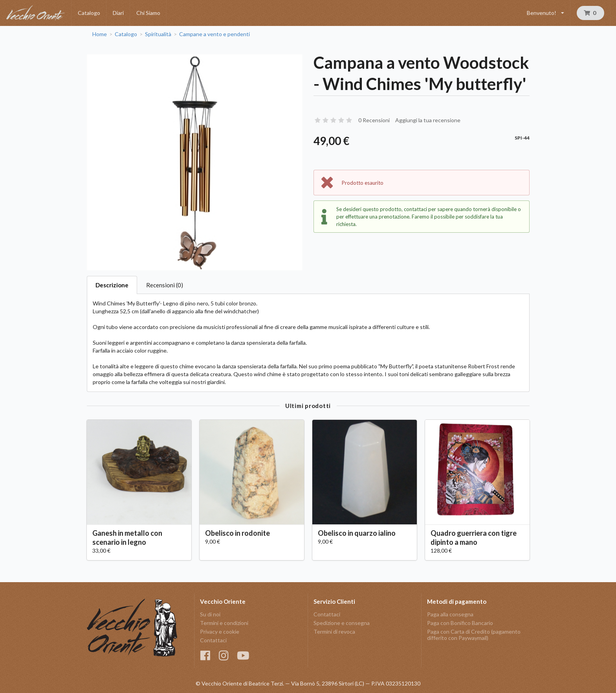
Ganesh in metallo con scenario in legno (127, 538)
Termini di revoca (334, 631)
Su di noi (210, 614)
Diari (118, 13)
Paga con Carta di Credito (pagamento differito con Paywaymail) (474, 635)
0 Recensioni (374, 120)
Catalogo (89, 13)
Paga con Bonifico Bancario (460, 623)
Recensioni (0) (165, 285)
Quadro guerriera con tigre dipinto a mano (474, 538)
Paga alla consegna (450, 614)
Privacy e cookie (220, 631)
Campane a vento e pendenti (214, 34)
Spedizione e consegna (342, 623)
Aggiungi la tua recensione (428, 120)
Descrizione (112, 285)
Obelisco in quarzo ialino (357, 533)
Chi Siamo (148, 13)
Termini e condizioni (224, 623)
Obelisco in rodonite (237, 533)
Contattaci (213, 640)
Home (100, 34)
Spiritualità (158, 34)
